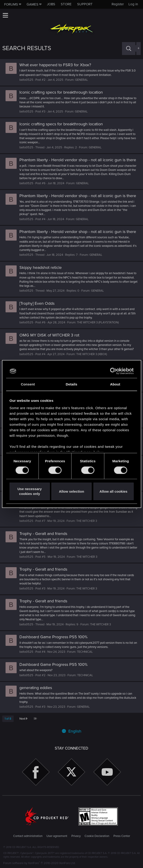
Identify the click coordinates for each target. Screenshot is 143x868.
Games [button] (32, 4)
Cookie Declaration (97, 836)
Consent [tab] (28, 384)
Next (23, 719)
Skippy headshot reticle (41, 267)
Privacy (76, 836)
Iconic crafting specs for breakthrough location (61, 92)
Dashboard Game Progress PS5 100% (53, 637)
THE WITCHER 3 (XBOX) (92, 354)
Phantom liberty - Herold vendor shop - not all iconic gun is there (78, 160)
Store (66, 4)
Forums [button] (11, 4)
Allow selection (71, 491)
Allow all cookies (114, 491)
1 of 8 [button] (8, 719)
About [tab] (115, 384)
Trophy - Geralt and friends (43, 534)
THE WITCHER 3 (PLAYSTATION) (98, 322)
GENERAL (82, 80)
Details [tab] (72, 384)
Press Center (122, 836)
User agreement (57, 836)
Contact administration (28, 836)
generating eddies (36, 688)
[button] (5, 15)
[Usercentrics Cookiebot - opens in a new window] (113, 371)
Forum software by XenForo (39, 863)
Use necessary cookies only (29, 491)
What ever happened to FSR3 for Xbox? (55, 65)
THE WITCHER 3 (87, 521)
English (72, 731)
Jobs (51, 4)
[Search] (129, 48)
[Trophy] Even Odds (37, 303)
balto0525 (26, 80)
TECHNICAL (85, 652)
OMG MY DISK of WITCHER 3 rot (49, 335)
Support (85, 4)
